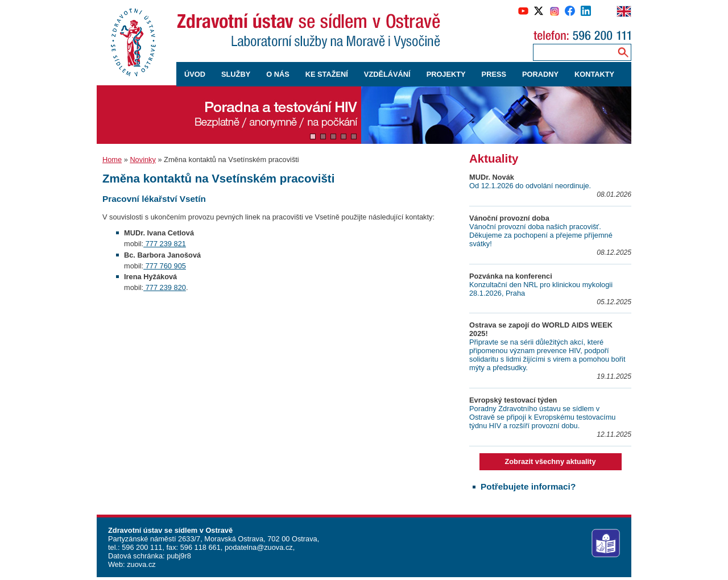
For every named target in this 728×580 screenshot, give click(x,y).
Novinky (143, 159)
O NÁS (278, 74)
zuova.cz (141, 564)
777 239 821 (165, 244)
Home (112, 159)
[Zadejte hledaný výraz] (573, 52)
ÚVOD (195, 74)
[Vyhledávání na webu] (623, 52)
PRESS (494, 74)
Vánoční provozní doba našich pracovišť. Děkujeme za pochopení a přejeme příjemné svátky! (541, 235)
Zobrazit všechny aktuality (550, 461)
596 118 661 (199, 547)
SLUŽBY (236, 74)
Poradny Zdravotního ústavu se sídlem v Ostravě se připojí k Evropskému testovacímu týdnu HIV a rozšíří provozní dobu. (542, 417)
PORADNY (540, 74)
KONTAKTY (594, 74)
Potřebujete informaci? (528, 486)
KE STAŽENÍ (327, 74)
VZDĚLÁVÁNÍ (387, 74)
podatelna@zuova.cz (259, 547)
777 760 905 (165, 266)
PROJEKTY (446, 74)
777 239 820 (165, 287)
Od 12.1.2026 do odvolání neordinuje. (530, 186)
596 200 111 (141, 547)
